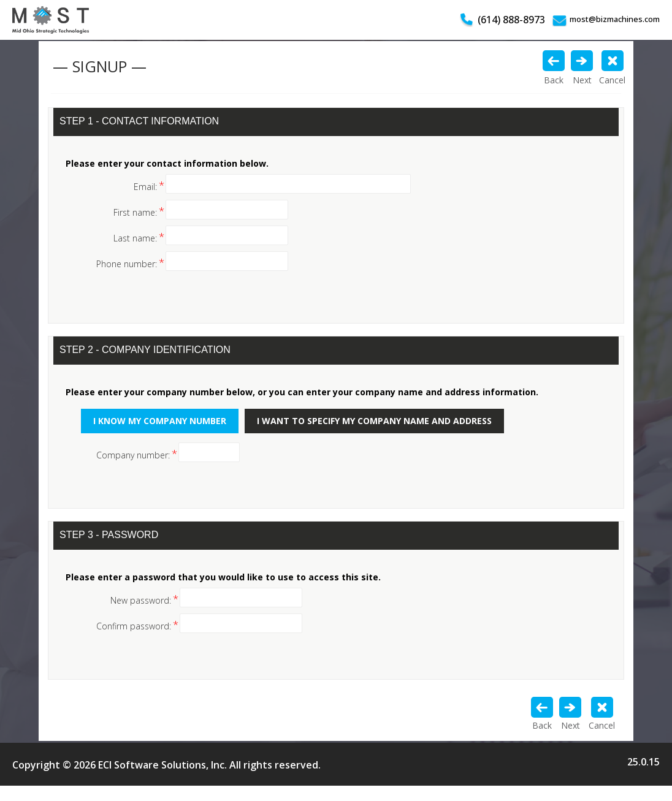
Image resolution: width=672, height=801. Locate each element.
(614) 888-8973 (511, 20)
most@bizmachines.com (615, 19)
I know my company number (160, 421)
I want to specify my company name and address (374, 421)
